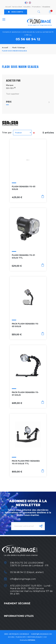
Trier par (7, 132)
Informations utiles (19, 616)
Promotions (36, 7)
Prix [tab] (9, 102)
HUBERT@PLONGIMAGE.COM (41, 634)
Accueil (8, 7)
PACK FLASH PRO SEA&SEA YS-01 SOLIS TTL (26, 462)
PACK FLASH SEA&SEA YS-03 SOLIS (25, 325)
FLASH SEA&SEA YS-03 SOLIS (24, 188)
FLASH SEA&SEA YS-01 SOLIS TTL (23, 256)
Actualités (27, 7)
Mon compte (16, 12)
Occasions (46, 7)
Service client (17, 7)
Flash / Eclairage (19, 48)
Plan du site (21, 637)
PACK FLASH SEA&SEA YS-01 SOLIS (25, 394)
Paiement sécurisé (17, 603)
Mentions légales (34, 637)
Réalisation (28, 640)
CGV (45, 637)
